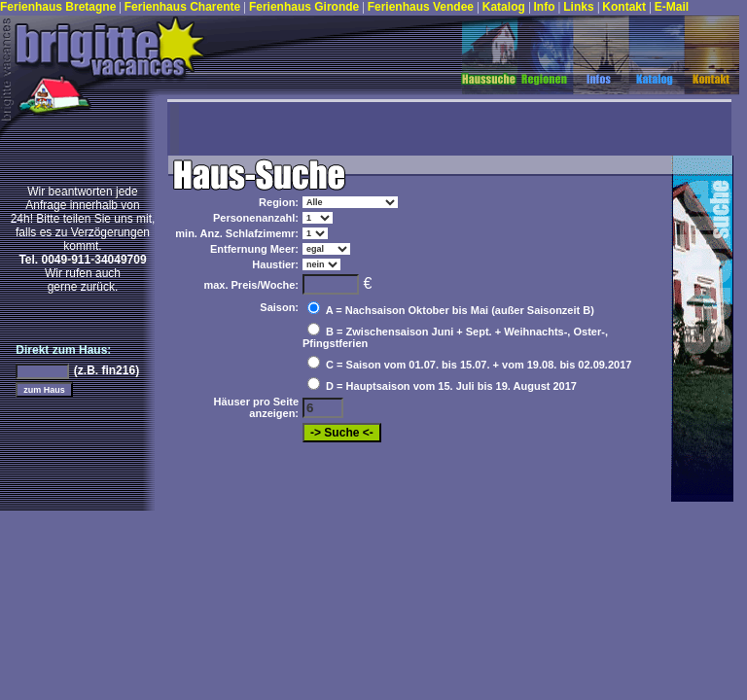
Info (546, 7)
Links (580, 7)
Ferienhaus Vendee (423, 7)
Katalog (505, 7)
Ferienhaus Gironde (304, 7)
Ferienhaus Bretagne (58, 7)
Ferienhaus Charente (184, 7)
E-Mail (672, 7)
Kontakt (625, 7)
